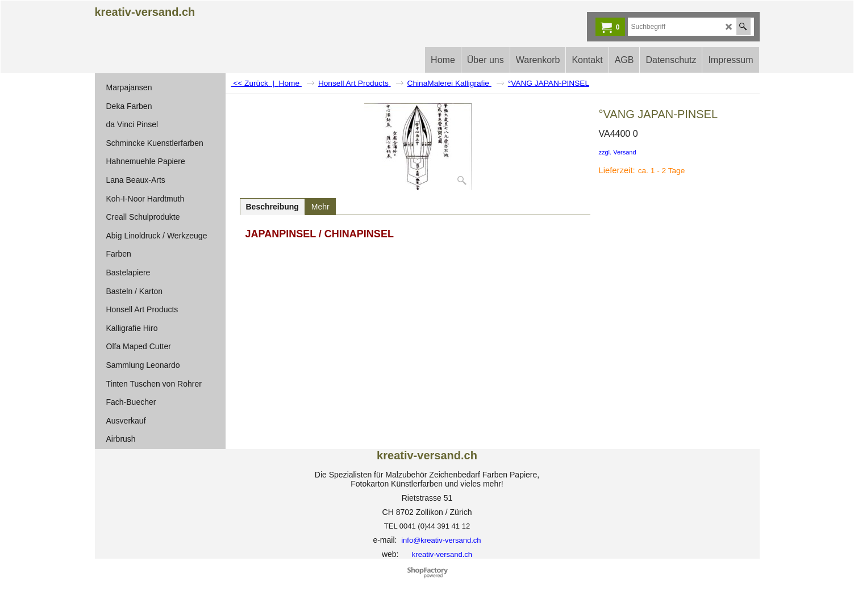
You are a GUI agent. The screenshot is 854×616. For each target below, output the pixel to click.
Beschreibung (272, 207)
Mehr (320, 207)
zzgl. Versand (618, 152)
